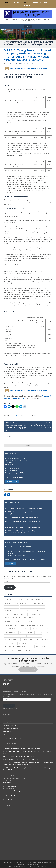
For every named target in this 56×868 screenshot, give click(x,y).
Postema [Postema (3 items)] (39, 632)
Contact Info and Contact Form (12, 738)
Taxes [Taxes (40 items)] (31, 647)
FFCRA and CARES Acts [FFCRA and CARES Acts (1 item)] (12, 621)
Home (5, 719)
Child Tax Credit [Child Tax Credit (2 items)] (24, 611)
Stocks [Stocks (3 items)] (36, 643)
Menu (28, 26)
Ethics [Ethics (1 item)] (7, 618)
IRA (20, 415)
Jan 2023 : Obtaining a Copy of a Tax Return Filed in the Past (23, 521)
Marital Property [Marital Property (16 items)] (11, 632)
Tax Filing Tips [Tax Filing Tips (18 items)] (41, 647)
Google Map (9, 464)
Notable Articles (8, 731)
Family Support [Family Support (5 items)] (28, 618)
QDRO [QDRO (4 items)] (48, 632)
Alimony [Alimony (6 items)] (8, 603)
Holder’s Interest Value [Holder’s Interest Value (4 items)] (30, 621)
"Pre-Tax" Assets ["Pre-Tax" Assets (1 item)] (10, 600)
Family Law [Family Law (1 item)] (16, 618)
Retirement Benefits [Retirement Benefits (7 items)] (34, 636)
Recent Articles (8, 735)
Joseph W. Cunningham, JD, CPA (29, 64)
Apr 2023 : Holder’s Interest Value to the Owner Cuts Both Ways (24, 508)
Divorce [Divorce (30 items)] (8, 614)
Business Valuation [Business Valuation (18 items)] (11, 607)
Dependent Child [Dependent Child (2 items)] (38, 611)
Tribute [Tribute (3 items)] (19, 651)
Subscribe (10, 587)
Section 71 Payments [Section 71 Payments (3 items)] (12, 640)
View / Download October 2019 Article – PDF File (26, 69)
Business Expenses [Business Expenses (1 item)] (38, 603)
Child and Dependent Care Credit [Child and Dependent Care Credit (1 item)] (32, 607)
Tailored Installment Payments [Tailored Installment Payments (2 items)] (15, 647)
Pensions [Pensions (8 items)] (30, 632)
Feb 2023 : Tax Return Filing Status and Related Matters (22, 518)
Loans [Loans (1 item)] (35, 629)
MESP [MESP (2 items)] (22, 632)
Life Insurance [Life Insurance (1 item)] (24, 629)
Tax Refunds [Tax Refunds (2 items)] (9, 651)
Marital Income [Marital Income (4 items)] (45, 629)
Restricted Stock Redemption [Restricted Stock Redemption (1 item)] (15, 636)
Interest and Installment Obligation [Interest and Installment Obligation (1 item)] (32, 625)
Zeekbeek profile (17, 477)
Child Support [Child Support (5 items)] (10, 611)
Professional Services (9, 725)
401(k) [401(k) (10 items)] (21, 600)
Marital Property (27, 415)
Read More (11, 564)
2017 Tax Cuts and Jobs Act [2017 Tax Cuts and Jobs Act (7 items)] (35, 600)
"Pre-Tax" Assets (14, 415)
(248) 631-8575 (16, 2)
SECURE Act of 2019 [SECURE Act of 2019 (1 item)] (43, 640)
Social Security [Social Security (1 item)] (10, 643)
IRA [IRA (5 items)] (49, 625)
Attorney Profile (8, 722)
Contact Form (28, 669)
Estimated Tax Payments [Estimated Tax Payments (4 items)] (37, 614)
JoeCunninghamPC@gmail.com (40, 2)
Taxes (34, 415)
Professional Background (10, 728)
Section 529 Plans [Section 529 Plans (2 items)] (28, 640)
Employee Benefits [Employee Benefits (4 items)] (20, 614)
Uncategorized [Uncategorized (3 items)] (30, 651)
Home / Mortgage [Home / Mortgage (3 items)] (11, 625)
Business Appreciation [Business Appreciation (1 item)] (21, 603)
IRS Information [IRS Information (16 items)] (10, 629)
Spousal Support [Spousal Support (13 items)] (25, 643)
